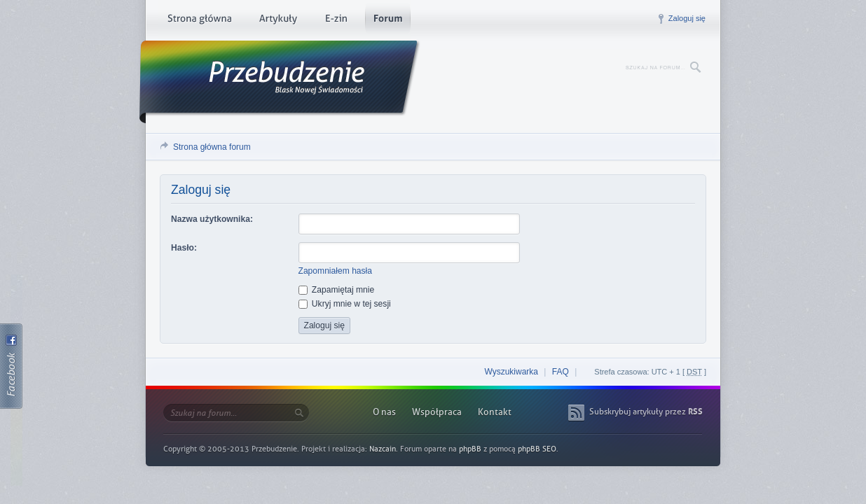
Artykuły (278, 21)
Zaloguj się (687, 18)
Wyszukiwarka (511, 372)
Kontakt (495, 412)
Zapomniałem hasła (336, 271)
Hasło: (184, 248)
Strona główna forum (212, 147)
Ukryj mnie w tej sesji (345, 304)
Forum (388, 21)
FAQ (561, 372)
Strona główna (199, 21)
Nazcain (383, 449)
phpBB (470, 449)
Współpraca (437, 412)
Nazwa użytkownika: (212, 219)
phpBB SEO (537, 449)
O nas (384, 412)
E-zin (336, 21)
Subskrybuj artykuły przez (646, 412)
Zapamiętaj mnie (337, 290)
